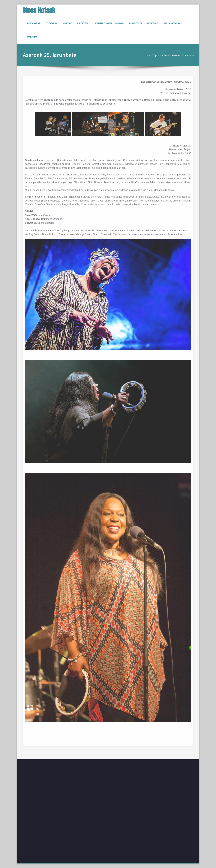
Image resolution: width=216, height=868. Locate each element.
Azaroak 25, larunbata (183, 55)
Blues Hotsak (39, 10)
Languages (32, 37)
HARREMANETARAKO (172, 23)
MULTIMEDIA (83, 23)
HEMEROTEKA (136, 23)
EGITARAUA (51, 23)
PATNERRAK (152, 23)
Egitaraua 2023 (161, 55)
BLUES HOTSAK (34, 23)
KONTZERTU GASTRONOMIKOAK (109, 23)
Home (147, 55)
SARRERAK (67, 23)
